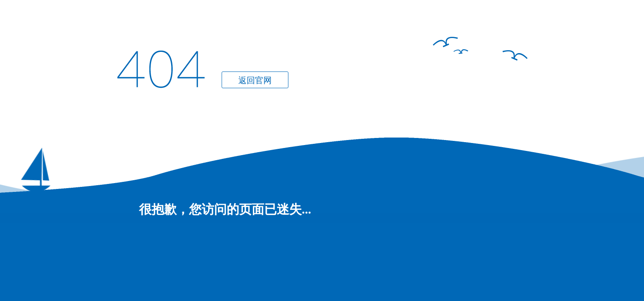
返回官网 (255, 80)
